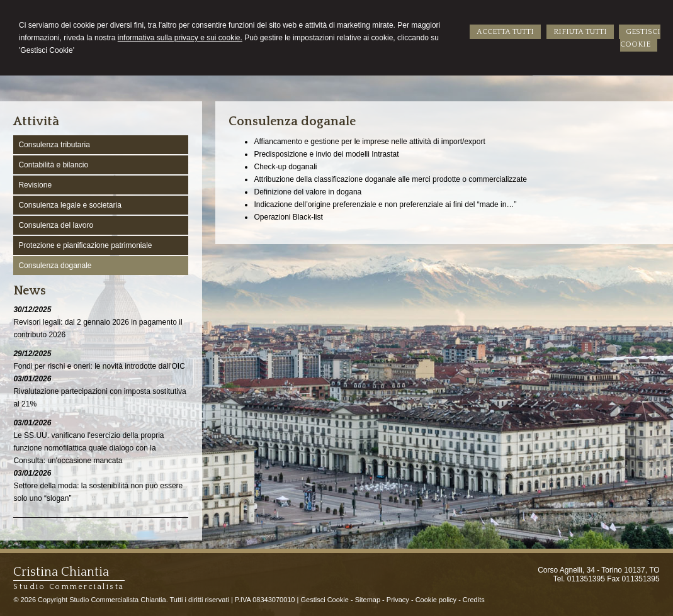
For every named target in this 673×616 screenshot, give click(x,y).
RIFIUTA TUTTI (580, 32)
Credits (474, 600)
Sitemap (368, 600)
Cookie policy (436, 600)
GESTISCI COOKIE (640, 38)
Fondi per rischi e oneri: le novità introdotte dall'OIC (99, 366)
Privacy (398, 600)
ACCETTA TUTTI (505, 32)
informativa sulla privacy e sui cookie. (180, 38)
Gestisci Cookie (324, 600)
